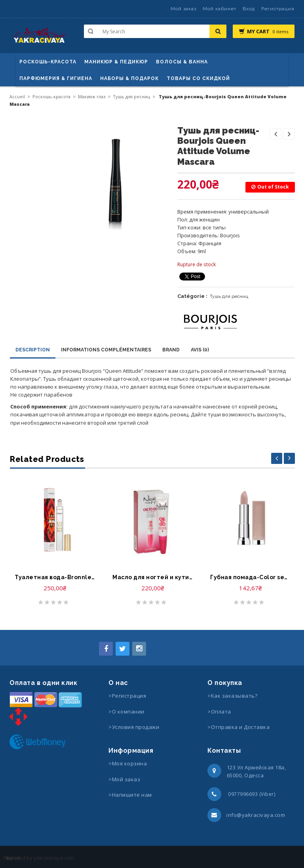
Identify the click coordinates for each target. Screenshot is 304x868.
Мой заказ (183, 9)
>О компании (126, 712)
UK (18, 858)
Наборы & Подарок (129, 78)
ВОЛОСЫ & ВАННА (182, 62)
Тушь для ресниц (131, 96)
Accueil (17, 96)
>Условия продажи (135, 727)
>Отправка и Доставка (238, 727)
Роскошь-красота (48, 62)
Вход (249, 9)
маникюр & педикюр (116, 62)
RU (9, 858)
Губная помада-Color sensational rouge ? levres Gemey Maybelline (250, 577)
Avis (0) (200, 350)
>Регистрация (127, 696)
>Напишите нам (130, 795)
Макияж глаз (92, 96)
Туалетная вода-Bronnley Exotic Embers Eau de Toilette (55, 577)
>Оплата (219, 712)
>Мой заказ (124, 779)
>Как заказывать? (232, 696)
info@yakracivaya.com (256, 815)
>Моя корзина (128, 763)
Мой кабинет (219, 9)
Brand (171, 350)
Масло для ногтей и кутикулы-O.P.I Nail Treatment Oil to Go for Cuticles (153, 577)
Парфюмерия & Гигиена (56, 78)
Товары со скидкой (198, 78)
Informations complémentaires (106, 350)
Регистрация (278, 9)
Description (33, 350)
